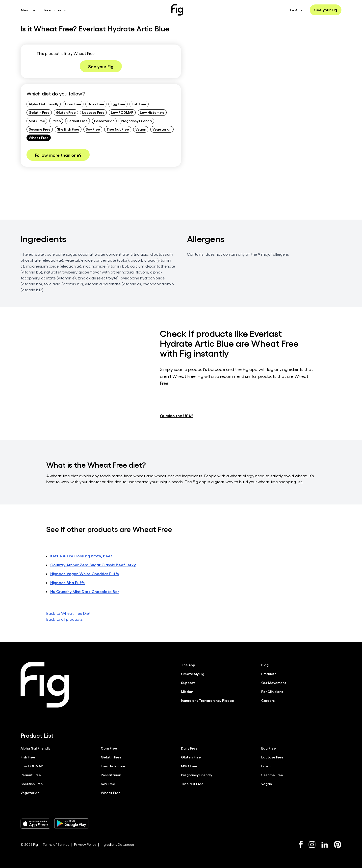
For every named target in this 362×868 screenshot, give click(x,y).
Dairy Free (96, 104)
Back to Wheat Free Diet (68, 613)
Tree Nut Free (118, 129)
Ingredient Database (117, 844)
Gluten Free (66, 112)
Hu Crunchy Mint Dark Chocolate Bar (85, 591)
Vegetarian (162, 129)
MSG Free (37, 121)
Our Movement (274, 682)
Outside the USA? (177, 415)
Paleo (56, 121)
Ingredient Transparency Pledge (207, 700)
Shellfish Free (68, 129)
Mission (187, 691)
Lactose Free (93, 112)
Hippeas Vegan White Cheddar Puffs (85, 573)
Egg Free (118, 104)
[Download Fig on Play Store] (71, 823)
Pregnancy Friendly (136, 121)
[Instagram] (312, 844)
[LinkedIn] (325, 844)
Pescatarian (104, 121)
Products (269, 673)
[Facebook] (301, 844)
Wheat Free (39, 137)
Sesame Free (40, 129)
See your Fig (326, 10)
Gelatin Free (39, 112)
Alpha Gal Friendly (44, 104)
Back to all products (65, 619)
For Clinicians (272, 691)
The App (295, 10)
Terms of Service (56, 844)
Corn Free (73, 104)
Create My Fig (193, 673)
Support (188, 682)
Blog (265, 664)
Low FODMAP (122, 112)
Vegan (141, 129)
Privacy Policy (85, 844)
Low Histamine (152, 112)
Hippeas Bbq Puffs (67, 582)
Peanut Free (78, 121)
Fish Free (139, 104)
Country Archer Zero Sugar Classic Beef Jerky (93, 564)
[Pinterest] (338, 844)
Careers (268, 700)
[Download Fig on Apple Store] (35, 823)
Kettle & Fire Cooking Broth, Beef (81, 556)
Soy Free (93, 129)
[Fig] (177, 10)
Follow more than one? (58, 155)
